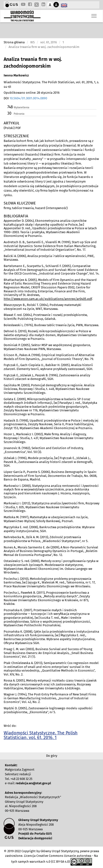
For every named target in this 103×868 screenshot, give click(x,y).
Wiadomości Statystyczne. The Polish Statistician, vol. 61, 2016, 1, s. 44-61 (51, 84)
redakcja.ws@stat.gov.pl (33, 783)
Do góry (52, 756)
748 (10, 107)
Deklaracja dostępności (35, 838)
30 (9, 113)
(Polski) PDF (12, 128)
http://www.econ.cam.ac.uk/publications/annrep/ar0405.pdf (48, 299)
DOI (25, 98)
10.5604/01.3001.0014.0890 (28, 98)
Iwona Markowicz (16, 75)
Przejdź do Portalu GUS (35, 834)
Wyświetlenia (21, 107)
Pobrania (19, 114)
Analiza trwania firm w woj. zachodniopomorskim (33, 63)
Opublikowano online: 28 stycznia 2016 (32, 93)
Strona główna (14, 42)
